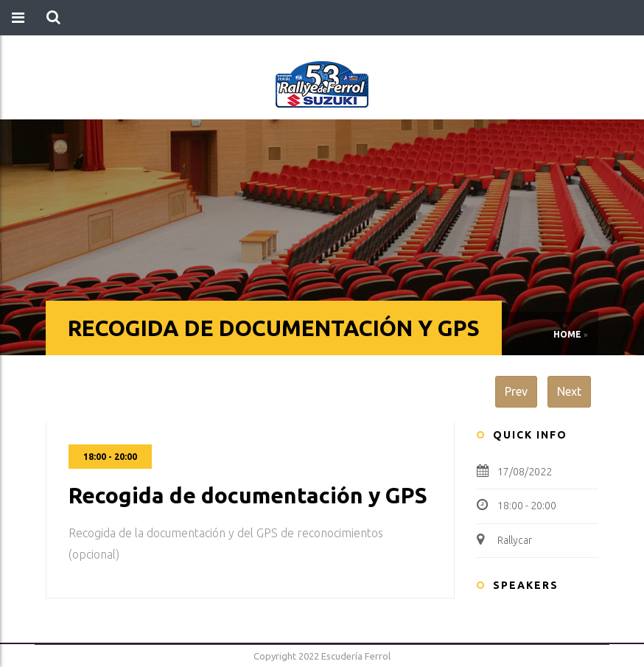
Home (567, 334)
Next (569, 391)
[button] (53, 18)
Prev (516, 391)
